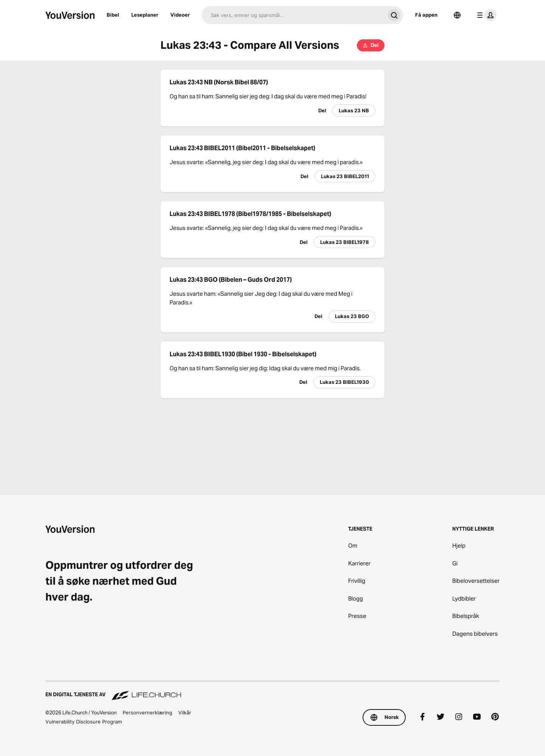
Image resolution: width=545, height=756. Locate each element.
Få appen (426, 15)
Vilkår (185, 713)
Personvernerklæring (147, 713)
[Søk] (293, 15)
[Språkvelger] (457, 15)
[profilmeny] (485, 15)
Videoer (180, 15)
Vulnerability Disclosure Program (84, 722)
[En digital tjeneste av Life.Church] (272, 691)
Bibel (113, 15)
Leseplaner (145, 15)
